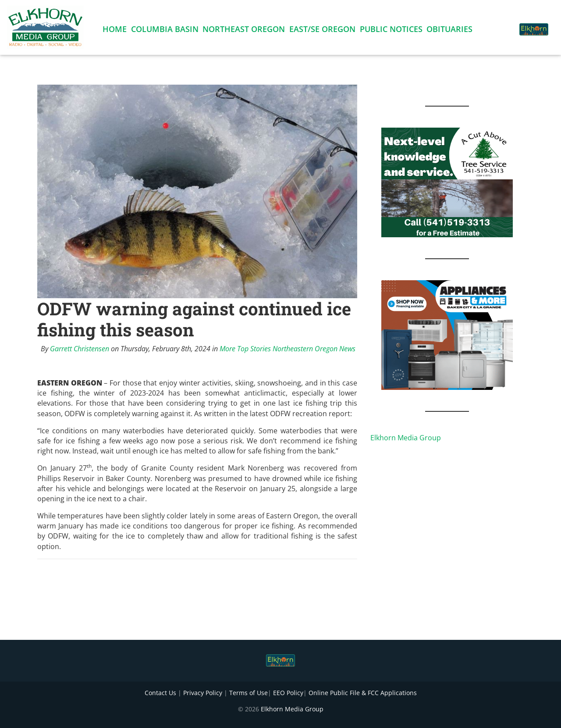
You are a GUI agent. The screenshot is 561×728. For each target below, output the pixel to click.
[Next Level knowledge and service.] (447, 182)
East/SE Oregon (322, 31)
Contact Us (160, 693)
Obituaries (449, 31)
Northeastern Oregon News (314, 349)
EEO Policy (288, 693)
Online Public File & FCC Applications (363, 693)
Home (115, 31)
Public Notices (391, 31)
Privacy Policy (203, 693)
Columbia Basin (165, 31)
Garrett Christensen (80, 349)
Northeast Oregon (244, 31)
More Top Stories (245, 349)
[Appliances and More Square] (447, 334)
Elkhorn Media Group (406, 438)
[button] (501, 25)
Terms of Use (249, 693)
